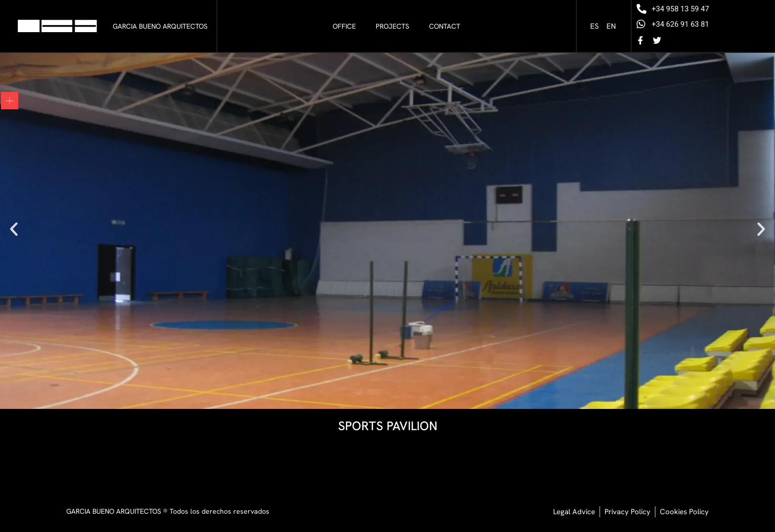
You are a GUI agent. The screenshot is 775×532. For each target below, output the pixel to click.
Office (344, 26)
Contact (445, 26)
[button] (14, 229)
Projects (392, 26)
